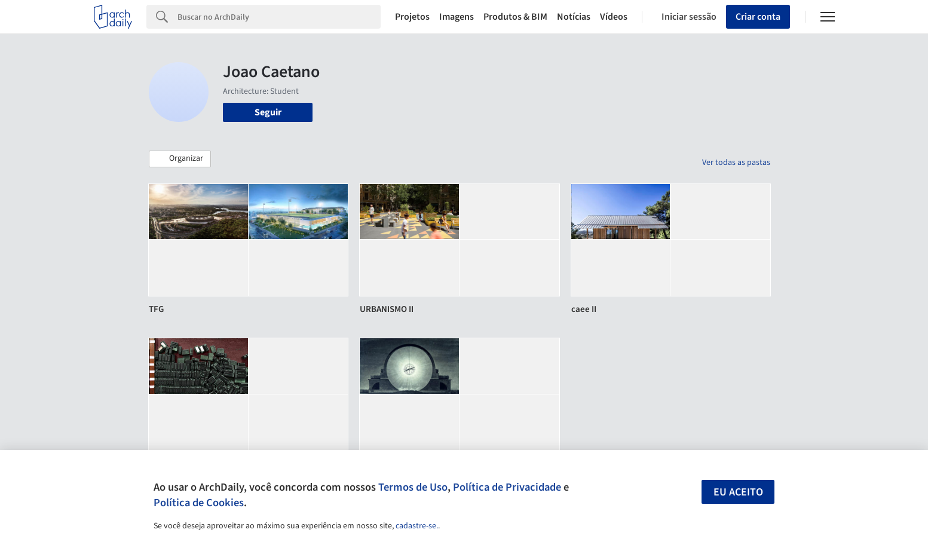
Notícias (574, 17)
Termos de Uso (413, 487)
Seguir (268, 112)
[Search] (279, 17)
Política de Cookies (199, 503)
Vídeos (614, 17)
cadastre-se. (417, 526)
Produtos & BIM (515, 17)
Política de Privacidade (507, 487)
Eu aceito (738, 492)
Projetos (412, 17)
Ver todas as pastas (736, 163)
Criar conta (758, 17)
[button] (180, 159)
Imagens (457, 17)
